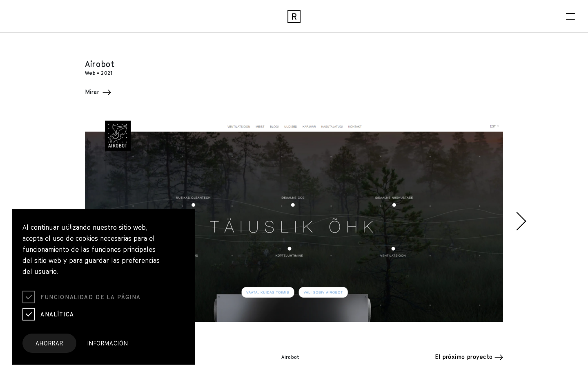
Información (108, 343)
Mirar (98, 92)
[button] (67, 221)
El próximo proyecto (469, 357)
